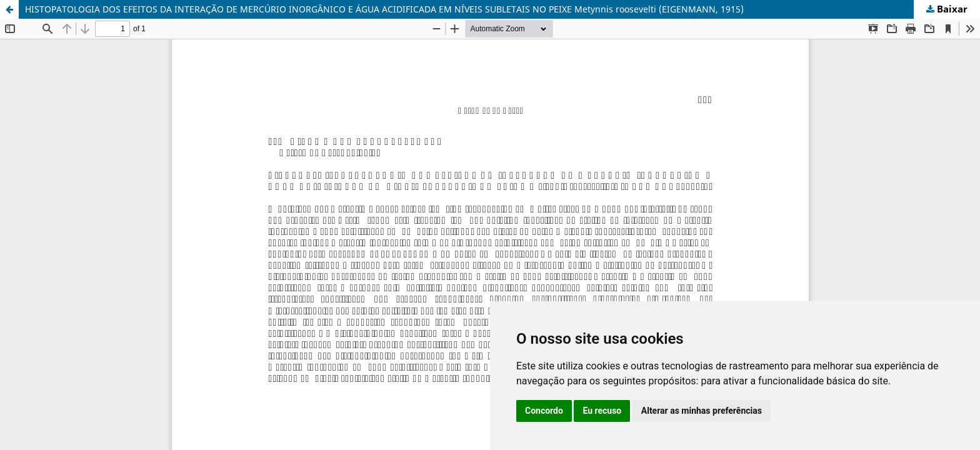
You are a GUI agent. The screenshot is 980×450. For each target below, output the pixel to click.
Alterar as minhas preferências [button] (702, 411)
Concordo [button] (544, 411)
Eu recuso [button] (602, 411)
